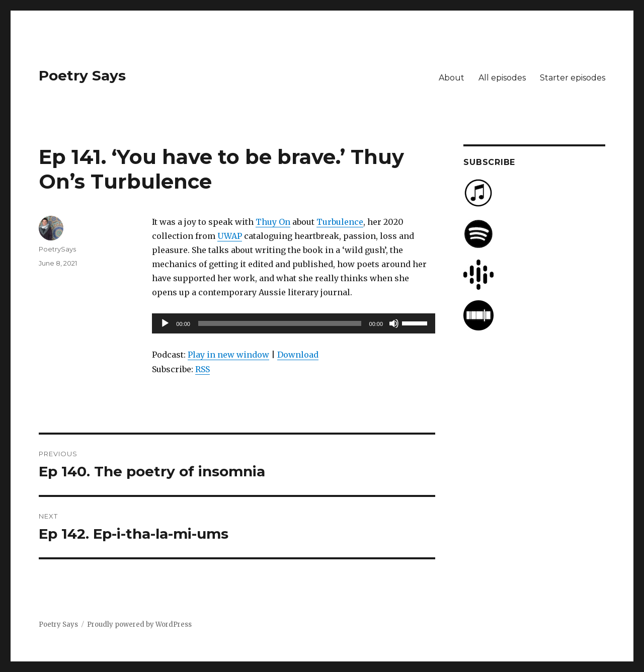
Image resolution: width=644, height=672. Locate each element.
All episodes (502, 78)
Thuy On (273, 222)
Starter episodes (573, 78)
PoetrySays (57, 249)
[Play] (165, 323)
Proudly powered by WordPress (139, 624)
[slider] (280, 323)
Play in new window (228, 355)
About (452, 78)
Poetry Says (82, 75)
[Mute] (394, 323)
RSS (203, 369)
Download (298, 355)
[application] (294, 323)
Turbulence (340, 222)
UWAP (230, 236)
